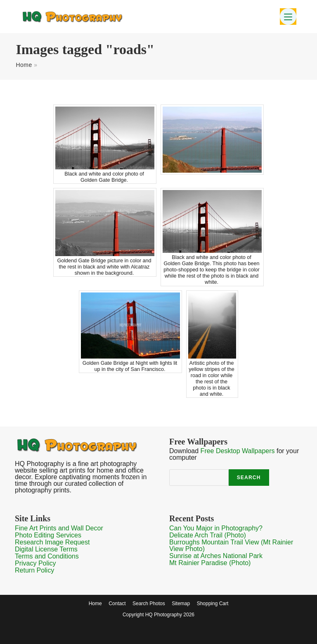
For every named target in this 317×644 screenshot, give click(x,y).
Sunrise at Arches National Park (216, 556)
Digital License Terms (46, 549)
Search (249, 478)
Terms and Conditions (47, 556)
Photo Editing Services (48, 535)
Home (24, 65)
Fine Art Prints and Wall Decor (59, 528)
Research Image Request (52, 542)
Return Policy (34, 570)
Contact (117, 604)
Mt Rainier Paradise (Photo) (210, 563)
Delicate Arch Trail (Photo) (208, 535)
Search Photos (149, 604)
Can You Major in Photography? (216, 528)
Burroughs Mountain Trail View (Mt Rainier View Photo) (231, 545)
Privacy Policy (35, 563)
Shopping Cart (213, 604)
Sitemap (181, 604)
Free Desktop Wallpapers (238, 451)
